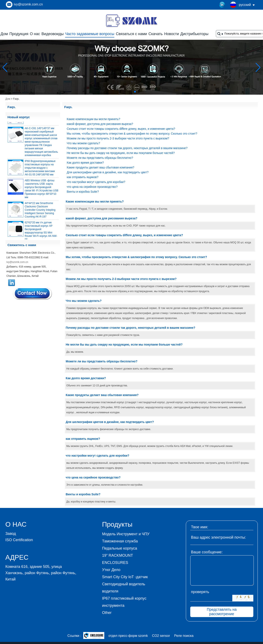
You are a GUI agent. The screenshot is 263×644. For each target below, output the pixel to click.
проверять (200, 592)
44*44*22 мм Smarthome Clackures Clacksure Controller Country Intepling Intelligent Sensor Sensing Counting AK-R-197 (40, 211)
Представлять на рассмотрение (222, 612)
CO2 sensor (161, 636)
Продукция (19, 34)
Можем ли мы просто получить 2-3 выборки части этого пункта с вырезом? (118, 138)
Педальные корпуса (120, 548)
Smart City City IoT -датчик (125, 577)
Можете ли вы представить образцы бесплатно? (100, 158)
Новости (172, 34)
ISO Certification (19, 540)
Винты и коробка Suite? (83, 192)
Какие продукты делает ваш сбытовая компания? (101, 167)
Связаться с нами (131, 34)
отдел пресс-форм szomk (128, 636)
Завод (11, 534)
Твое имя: (200, 527)
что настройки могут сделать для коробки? (96, 182)
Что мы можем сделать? (83, 143)
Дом (4, 34)
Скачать (156, 34)
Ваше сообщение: (207, 552)
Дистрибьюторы (194, 34)
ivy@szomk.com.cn (28, 4)
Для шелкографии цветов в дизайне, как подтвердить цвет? (108, 172)
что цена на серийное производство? (92, 187)
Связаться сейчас (33, 294)
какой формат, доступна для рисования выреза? (100, 124)
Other (107, 613)
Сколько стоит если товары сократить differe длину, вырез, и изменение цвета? (121, 129)
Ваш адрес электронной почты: (219, 537)
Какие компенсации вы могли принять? (94, 119)
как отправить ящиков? (83, 177)
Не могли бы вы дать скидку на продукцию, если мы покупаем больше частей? (121, 153)
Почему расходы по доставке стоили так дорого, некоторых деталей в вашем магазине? (127, 148)
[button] (125, 92)
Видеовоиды (52, 34)
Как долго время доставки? (85, 163)
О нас (35, 34)
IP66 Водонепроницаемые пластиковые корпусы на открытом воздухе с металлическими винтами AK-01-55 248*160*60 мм (40, 169)
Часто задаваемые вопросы (90, 34)
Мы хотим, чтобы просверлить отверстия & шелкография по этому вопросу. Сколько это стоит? (132, 134)
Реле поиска (184, 636)
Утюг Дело (111, 570)
